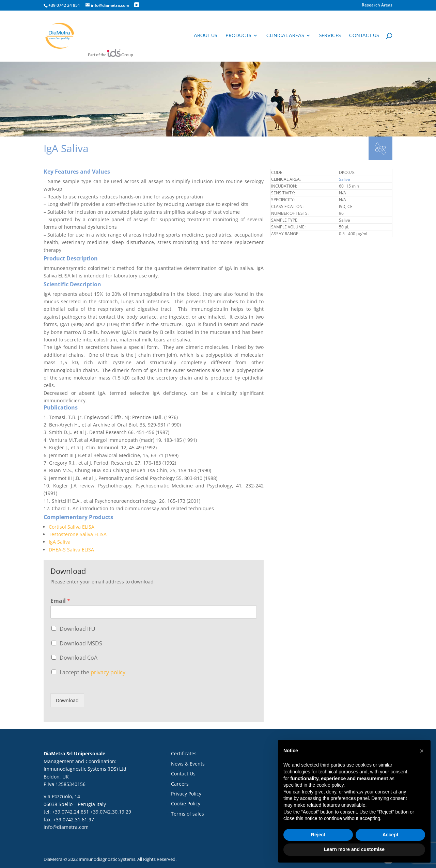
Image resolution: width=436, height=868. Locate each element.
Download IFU (77, 629)
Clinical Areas (285, 36)
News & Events (188, 764)
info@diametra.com (66, 827)
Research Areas (377, 5)
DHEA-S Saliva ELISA (71, 550)
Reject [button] (318, 835)
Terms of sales (188, 814)
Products (238, 36)
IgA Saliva (60, 542)
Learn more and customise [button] (354, 849)
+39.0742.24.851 (71, 812)
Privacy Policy (186, 794)
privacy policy (108, 672)
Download (67, 700)
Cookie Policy (186, 803)
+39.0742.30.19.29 (111, 812)
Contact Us (183, 774)
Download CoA (79, 658)
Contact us (364, 36)
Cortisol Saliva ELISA (72, 527)
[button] (422, 751)
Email (60, 601)
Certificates (184, 753)
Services (330, 36)
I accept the (92, 672)
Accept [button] (391, 835)
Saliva (345, 179)
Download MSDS (81, 643)
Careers (180, 784)
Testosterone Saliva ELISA (78, 534)
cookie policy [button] (330, 785)
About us (205, 36)
